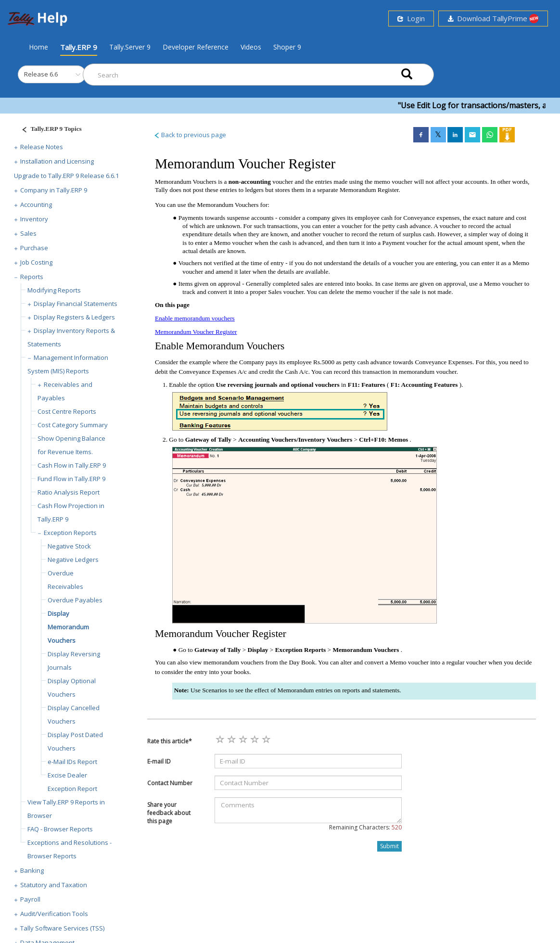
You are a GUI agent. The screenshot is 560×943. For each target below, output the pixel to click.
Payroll (30, 899)
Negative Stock (69, 546)
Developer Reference (196, 47)
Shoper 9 (287, 47)
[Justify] (49, 130)
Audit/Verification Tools (54, 914)
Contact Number (170, 783)
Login (411, 18)
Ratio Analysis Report (69, 492)
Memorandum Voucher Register (196, 332)
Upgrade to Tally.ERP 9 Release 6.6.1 (66, 176)
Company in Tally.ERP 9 (54, 190)
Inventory (34, 219)
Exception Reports (70, 533)
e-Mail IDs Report (72, 762)
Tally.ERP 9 (79, 47)
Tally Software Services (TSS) (62, 928)
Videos (251, 47)
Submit (389, 846)
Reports (32, 277)
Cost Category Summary (73, 425)
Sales (28, 233)
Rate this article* (170, 741)
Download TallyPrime (493, 19)
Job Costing (36, 262)
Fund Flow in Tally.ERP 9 (71, 479)
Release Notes (42, 147)
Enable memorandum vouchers (195, 318)
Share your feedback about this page (169, 813)
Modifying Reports (54, 290)
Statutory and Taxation (54, 885)
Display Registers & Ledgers (74, 317)
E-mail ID (159, 761)
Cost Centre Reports (67, 411)
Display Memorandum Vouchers (68, 627)
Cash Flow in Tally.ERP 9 (72, 465)
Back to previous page (190, 135)
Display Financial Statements (76, 304)
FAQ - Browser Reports (60, 829)
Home (38, 47)
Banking (32, 870)
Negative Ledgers (73, 560)
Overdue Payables (75, 600)
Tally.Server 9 (130, 47)
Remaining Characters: (365, 827)
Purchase (34, 248)
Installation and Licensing (57, 161)
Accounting (36, 204)
